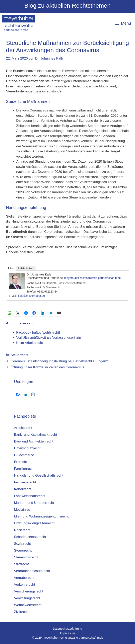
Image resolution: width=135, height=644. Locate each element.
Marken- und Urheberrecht (34, 503)
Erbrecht (20, 462)
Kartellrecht (23, 489)
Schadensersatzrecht (30, 537)
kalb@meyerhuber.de (31, 296)
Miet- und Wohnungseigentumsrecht (41, 516)
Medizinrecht (24, 510)
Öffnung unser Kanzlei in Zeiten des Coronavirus (47, 367)
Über (11, 268)
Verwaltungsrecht (27, 598)
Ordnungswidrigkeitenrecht (34, 523)
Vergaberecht (24, 578)
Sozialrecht (22, 544)
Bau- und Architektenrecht (34, 441)
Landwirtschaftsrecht (30, 496)
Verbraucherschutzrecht (32, 571)
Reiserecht (22, 530)
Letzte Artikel (26, 268)
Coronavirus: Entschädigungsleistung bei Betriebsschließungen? (59, 361)
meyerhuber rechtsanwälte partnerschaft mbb (93, 278)
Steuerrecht (19, 355)
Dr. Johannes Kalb (39, 274)
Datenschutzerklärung (67, 628)
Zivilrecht (21, 612)
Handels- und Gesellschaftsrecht (39, 475)
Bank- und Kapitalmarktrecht (36, 435)
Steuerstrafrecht (26, 557)
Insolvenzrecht (25, 482)
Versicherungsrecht (29, 591)
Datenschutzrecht (27, 448)
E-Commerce (24, 455)
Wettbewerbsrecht (28, 605)
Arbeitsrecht (23, 428)
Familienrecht (24, 469)
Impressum (67, 633)
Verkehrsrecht (25, 585)
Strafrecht (21, 564)
